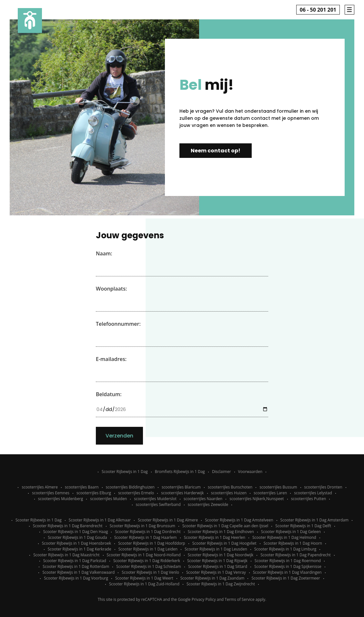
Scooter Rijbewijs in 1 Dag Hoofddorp (152, 543)
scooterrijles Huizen (229, 493)
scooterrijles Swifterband (158, 504)
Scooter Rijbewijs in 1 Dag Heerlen (215, 537)
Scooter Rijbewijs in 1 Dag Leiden (148, 549)
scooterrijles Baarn (82, 487)
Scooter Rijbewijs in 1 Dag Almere (168, 520)
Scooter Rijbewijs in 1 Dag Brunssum (142, 526)
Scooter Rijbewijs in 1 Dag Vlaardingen (287, 572)
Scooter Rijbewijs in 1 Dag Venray (216, 572)
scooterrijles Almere (40, 487)
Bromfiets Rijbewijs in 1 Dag (180, 472)
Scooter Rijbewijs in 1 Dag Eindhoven (221, 532)
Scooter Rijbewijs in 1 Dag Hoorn (293, 543)
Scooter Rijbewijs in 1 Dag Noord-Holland (144, 555)
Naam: (104, 253)
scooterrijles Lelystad (313, 493)
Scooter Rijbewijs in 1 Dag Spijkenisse (288, 566)
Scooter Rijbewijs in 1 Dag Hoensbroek (76, 543)
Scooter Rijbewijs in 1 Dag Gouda (77, 537)
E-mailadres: (111, 359)
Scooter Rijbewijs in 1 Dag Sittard (218, 566)
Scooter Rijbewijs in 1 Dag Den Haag (76, 532)
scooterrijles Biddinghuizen (130, 487)
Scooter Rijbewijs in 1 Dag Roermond (288, 561)
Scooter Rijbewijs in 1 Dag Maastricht (66, 555)
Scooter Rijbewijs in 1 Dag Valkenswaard (78, 572)
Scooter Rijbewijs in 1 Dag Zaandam (212, 578)
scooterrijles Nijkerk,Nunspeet (257, 499)
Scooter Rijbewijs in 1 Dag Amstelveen (239, 520)
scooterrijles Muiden (108, 499)
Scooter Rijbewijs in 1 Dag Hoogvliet (224, 543)
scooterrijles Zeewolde (208, 504)
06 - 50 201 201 (318, 10)
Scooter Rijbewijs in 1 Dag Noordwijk (221, 555)
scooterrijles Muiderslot (155, 499)
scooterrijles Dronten (323, 487)
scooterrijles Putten (309, 499)
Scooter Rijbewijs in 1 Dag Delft (303, 526)
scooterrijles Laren (270, 493)
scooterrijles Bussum (278, 487)
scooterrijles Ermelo (136, 493)
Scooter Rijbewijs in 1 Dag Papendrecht (296, 555)
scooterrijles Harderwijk (182, 493)
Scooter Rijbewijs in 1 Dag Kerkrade (80, 549)
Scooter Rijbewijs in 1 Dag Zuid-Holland (144, 584)
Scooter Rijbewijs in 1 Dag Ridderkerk (147, 561)
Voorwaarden (250, 472)
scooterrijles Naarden (203, 499)
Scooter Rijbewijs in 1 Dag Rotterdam (76, 566)
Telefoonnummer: (118, 324)
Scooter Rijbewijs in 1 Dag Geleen (291, 532)
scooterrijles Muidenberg (61, 499)
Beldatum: (109, 394)
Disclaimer (222, 472)
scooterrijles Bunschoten (230, 487)
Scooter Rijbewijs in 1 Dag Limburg (285, 549)
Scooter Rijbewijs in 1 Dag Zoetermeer (286, 578)
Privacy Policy (204, 599)
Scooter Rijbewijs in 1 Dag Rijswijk (217, 561)
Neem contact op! (216, 151)
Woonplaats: (111, 289)
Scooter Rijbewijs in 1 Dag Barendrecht (68, 526)
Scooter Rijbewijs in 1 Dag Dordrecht (148, 532)
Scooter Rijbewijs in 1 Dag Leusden (216, 549)
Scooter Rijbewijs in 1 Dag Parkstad (75, 561)
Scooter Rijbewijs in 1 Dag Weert (144, 578)
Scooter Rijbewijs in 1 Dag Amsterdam (315, 520)
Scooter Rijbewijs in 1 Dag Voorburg (76, 578)
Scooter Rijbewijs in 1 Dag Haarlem (146, 537)
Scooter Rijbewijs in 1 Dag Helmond (284, 537)
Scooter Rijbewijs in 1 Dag (125, 472)
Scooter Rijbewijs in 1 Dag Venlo (150, 572)
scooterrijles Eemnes (51, 493)
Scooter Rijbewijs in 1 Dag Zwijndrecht (221, 584)
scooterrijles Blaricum (181, 487)
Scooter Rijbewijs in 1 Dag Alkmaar (100, 520)
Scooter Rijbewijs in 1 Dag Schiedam (149, 566)
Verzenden (119, 436)
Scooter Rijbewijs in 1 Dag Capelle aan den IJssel (225, 526)
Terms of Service (239, 599)
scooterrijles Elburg (94, 493)
